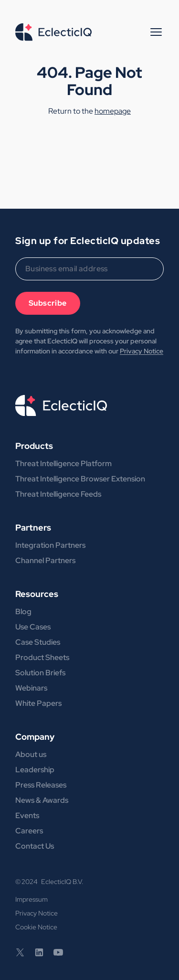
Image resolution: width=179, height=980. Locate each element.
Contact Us (35, 846)
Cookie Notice (36, 927)
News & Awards (42, 800)
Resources (37, 594)
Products (34, 446)
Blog (23, 612)
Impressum (32, 899)
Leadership (35, 770)
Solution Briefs (40, 673)
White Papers (38, 703)
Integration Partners (50, 545)
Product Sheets (42, 657)
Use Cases (33, 627)
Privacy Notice (142, 351)
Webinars (31, 688)
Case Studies (38, 642)
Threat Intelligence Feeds (58, 494)
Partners (33, 527)
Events (27, 815)
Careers (29, 831)
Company (35, 737)
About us (31, 754)
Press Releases (41, 785)
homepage (113, 111)
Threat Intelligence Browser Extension (80, 479)
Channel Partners (45, 560)
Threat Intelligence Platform (63, 463)
